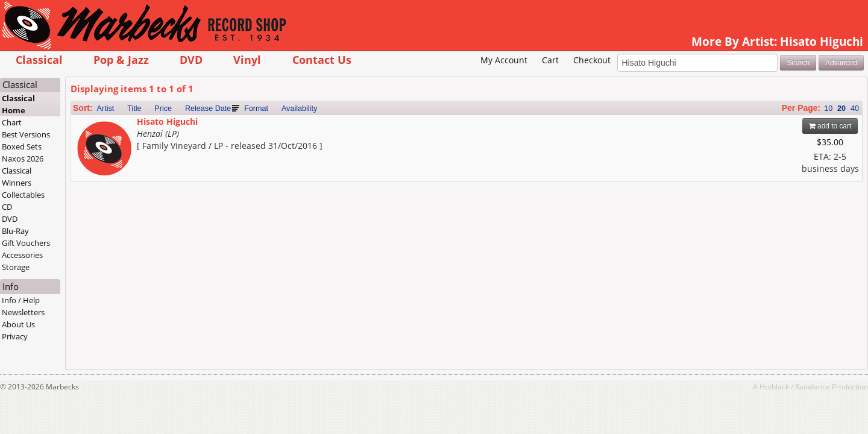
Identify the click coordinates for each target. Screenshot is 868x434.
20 (772, 127)
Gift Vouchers (96, 262)
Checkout (522, 79)
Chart (82, 141)
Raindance (743, 405)
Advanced (772, 81)
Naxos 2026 (93, 177)
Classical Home (88, 123)
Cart (481, 79)
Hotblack (705, 405)
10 (759, 127)
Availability (369, 127)
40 (785, 127)
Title (203, 127)
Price (233, 127)
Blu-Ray (85, 250)
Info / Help (91, 319)
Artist (175, 127)
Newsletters (93, 331)
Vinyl (317, 59)
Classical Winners (86, 195)
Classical (108, 59)
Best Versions (96, 153)
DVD (260, 59)
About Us (88, 343)
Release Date (277, 127)
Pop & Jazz (190, 59)
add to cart (761, 145)
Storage (86, 286)
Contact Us (391, 59)
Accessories (92, 274)
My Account (435, 79)
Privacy (85, 355)
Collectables (93, 213)
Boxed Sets (92, 165)
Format (325, 127)
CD (77, 225)
